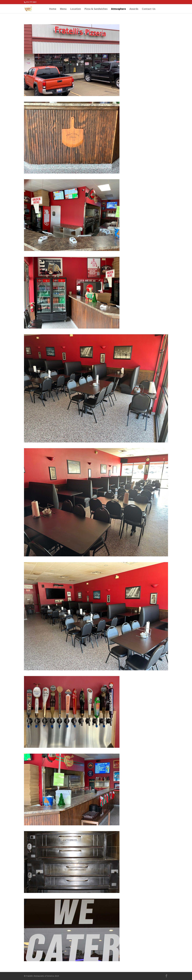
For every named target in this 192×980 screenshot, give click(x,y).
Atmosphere (118, 9)
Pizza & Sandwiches (96, 9)
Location (75, 9)
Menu (63, 9)
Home (53, 9)
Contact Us (149, 9)
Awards (134, 9)
